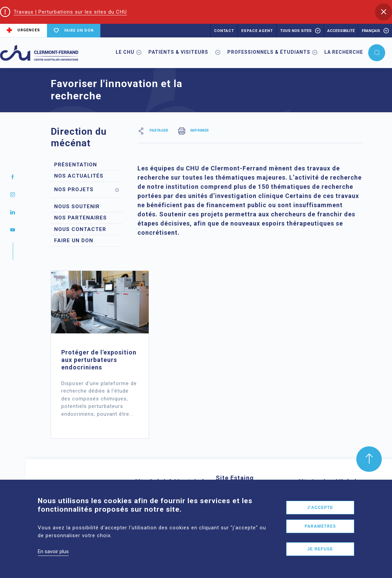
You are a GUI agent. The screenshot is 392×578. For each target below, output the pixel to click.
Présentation (76, 165)
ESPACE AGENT (257, 31)
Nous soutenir (77, 207)
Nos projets (74, 189)
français (371, 31)
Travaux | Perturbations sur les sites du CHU (70, 12)
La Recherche (344, 52)
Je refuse (320, 556)
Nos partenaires (80, 218)
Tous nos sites (296, 31)
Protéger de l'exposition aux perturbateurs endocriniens (99, 360)
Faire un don (74, 241)
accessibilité (341, 31)
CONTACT (224, 31)
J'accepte (320, 514)
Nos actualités (79, 176)
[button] (383, 12)
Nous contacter (80, 229)
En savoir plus (53, 558)
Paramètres (320, 533)
